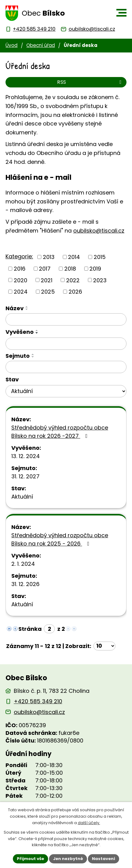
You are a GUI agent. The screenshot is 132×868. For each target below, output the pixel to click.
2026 (75, 292)
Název (15, 308)
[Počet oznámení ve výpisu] (104, 646)
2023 (100, 280)
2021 (47, 280)
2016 (20, 269)
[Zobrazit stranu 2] (49, 629)
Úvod (11, 45)
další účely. (89, 823)
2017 (45, 269)
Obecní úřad (41, 45)
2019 (95, 269)
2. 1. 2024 (23, 564)
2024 (21, 292)
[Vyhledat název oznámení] (66, 319)
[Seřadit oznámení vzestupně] (27, 307)
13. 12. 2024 (26, 456)
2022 (73, 280)
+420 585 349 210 (38, 701)
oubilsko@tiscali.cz (99, 231)
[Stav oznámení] (66, 391)
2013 (49, 257)
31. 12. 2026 (25, 584)
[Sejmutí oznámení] (66, 367)
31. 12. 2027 (25, 476)
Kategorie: (19, 256)
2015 (100, 257)
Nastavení (104, 859)
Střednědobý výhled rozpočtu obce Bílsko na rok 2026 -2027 (60, 432)
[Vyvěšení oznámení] (66, 344)
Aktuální (22, 497)
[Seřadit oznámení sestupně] (27, 309)
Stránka (30, 629)
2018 (70, 269)
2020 (21, 280)
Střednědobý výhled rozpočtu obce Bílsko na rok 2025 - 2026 (60, 539)
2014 (74, 257)
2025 (48, 292)
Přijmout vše (30, 859)
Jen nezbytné (68, 859)
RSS (90, 82)
